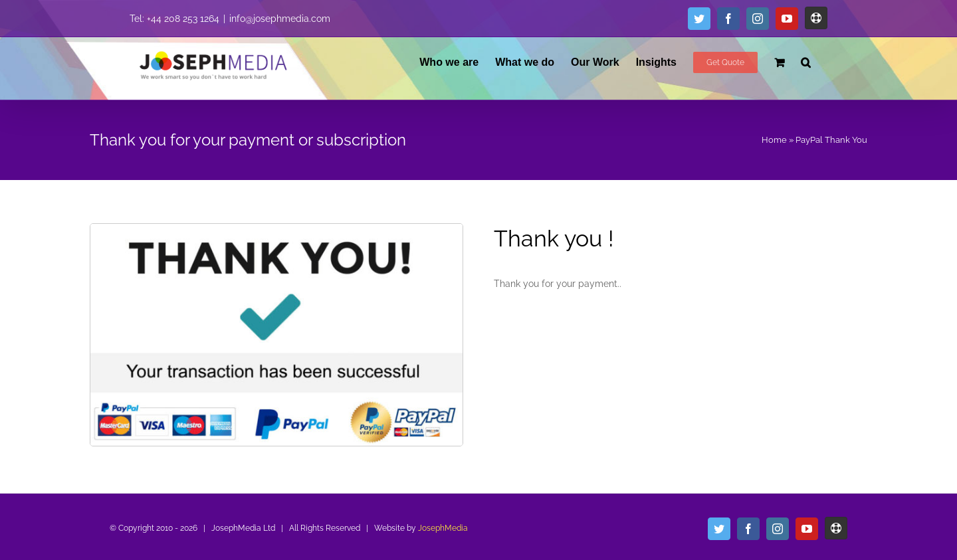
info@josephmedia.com (280, 19)
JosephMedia (443, 528)
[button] (806, 62)
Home (774, 140)
